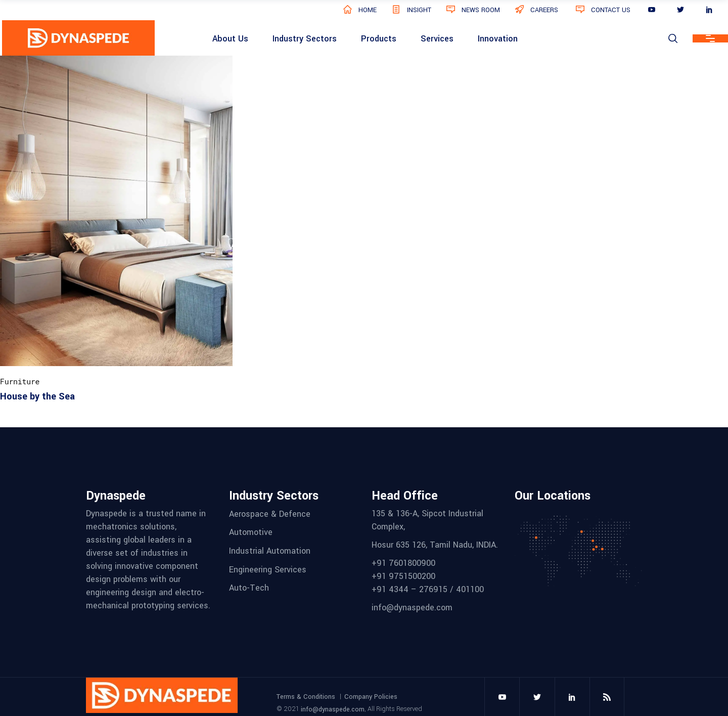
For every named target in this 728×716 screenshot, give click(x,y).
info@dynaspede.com (333, 709)
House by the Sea (37, 396)
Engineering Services (268, 569)
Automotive (251, 532)
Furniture (20, 381)
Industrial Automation (270, 551)
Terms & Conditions (306, 696)
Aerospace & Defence (270, 513)
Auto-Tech (249, 588)
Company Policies (371, 696)
